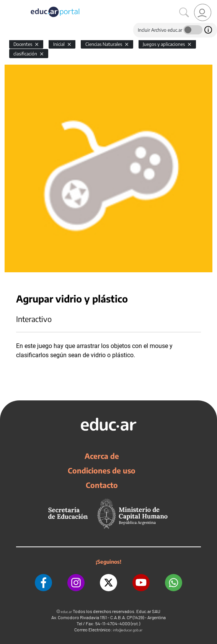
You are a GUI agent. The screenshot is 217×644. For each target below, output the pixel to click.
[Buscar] (184, 13)
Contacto (102, 485)
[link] (203, 12)
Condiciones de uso (102, 470)
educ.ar (66, 612)
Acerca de (102, 456)
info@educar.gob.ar (128, 630)
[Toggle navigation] (7, 4)
